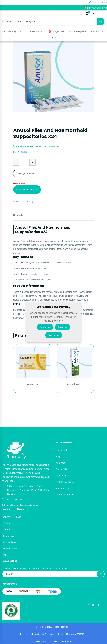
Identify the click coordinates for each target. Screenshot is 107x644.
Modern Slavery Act (12, 549)
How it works (62, 450)
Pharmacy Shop (33, 146)
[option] (54, 77)
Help (53, 38)
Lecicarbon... (33, 384)
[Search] (101, 21)
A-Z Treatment (63, 488)
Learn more (58, 321)
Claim (55, 641)
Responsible (8, 536)
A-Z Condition (9, 542)
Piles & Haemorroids (49, 146)
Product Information (66, 495)
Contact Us (61, 469)
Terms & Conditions (42, 641)
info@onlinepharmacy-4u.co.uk (23, 505)
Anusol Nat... (74, 384)
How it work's (97, 31)
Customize (54, 335)
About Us (61, 463)
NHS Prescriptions (77, 31)
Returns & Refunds (12, 517)
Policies (6, 523)
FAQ (5, 555)
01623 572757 (15, 499)
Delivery (6, 530)
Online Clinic (35, 31)
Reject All (63, 327)
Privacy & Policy (67, 641)
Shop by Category (12, 31)
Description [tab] (19, 215)
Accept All (45, 327)
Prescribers (62, 476)
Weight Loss (56, 32)
